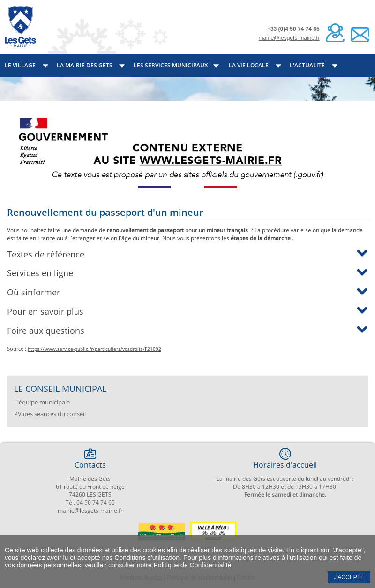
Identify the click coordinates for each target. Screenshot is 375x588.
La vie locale (249, 65)
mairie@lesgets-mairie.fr (289, 38)
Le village (20, 65)
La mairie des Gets (85, 65)
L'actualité (307, 65)
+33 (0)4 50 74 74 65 (293, 29)
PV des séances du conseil (50, 414)
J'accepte (349, 577)
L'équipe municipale (42, 402)
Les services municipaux (171, 65)
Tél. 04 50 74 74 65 (90, 503)
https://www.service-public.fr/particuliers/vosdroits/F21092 (94, 349)
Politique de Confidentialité (193, 565)
